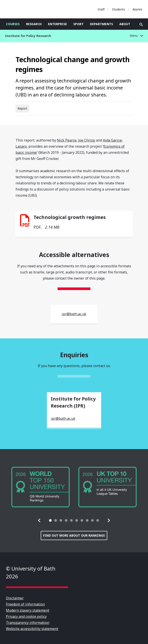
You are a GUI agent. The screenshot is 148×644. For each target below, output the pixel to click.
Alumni (137, 9)
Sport (78, 24)
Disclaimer (15, 598)
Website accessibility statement (32, 629)
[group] (41, 487)
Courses (13, 24)
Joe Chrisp (87, 140)
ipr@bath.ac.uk (74, 314)
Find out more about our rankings (74, 535)
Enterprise (57, 24)
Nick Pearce (67, 140)
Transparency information (28, 623)
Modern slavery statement (28, 610)
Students (119, 9)
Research (34, 24)
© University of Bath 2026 (31, 572)
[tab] (50, 520)
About (125, 24)
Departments (101, 24)
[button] (39, 520)
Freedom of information (25, 604)
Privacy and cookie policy (26, 616)
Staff (101, 9)
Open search (141, 24)
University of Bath (26, 9)
